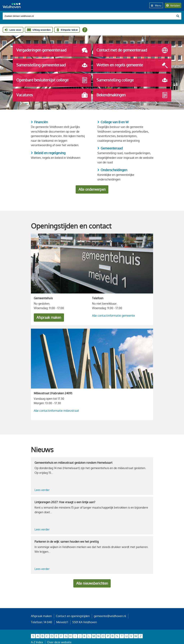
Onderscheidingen (114, 170)
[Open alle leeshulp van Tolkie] (85, 30)
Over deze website (59, 642)
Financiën (41, 122)
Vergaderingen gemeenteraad (52, 50)
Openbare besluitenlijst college (52, 80)
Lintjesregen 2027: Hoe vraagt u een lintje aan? (65, 502)
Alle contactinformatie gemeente (113, 316)
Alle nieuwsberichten (92, 583)
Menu (156, 5)
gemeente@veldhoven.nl (110, 616)
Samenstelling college (132, 80)
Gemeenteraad (112, 148)
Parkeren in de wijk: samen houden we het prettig (67, 542)
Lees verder (42, 490)
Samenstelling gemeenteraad (52, 65)
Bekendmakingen (132, 95)
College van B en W (115, 122)
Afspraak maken (49, 317)
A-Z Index (37, 642)
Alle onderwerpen (92, 189)
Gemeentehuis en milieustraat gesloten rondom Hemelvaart (73, 463)
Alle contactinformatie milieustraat (56, 411)
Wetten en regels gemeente (132, 65)
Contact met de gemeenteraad (132, 50)
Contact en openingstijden (73, 616)
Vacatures (52, 95)
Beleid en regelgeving (50, 153)
